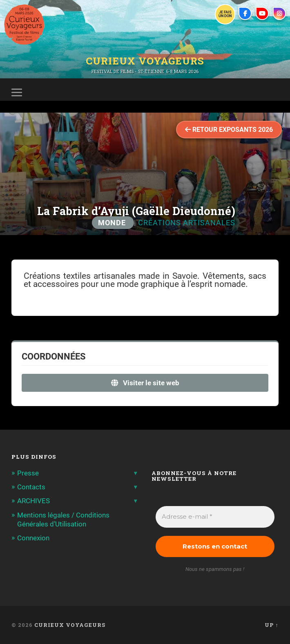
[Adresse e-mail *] (215, 517)
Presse (28, 473)
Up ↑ (271, 625)
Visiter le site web (145, 383)
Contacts (31, 487)
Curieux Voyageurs (145, 61)
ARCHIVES (33, 501)
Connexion (33, 538)
